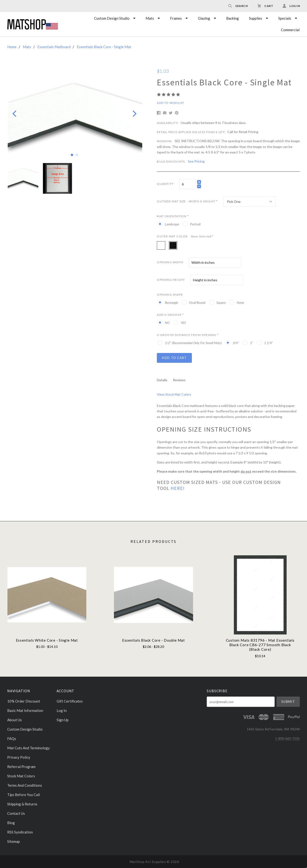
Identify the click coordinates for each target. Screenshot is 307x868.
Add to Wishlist (171, 103)
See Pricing (196, 161)
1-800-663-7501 (287, 738)
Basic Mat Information (25, 710)
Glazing (204, 18)
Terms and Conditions (25, 785)
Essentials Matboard (54, 47)
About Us (15, 720)
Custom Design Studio (112, 18)
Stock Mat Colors (21, 776)
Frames (176, 18)
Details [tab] (162, 380)
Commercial (290, 30)
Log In (62, 710)
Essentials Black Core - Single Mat (104, 47)
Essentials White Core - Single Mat (47, 640)
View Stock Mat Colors (174, 394)
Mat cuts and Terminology (29, 748)
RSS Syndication (20, 832)
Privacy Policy (19, 757)
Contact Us (16, 813)
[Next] (134, 114)
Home (12, 47)
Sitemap (14, 841)
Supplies (256, 18)
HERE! (178, 488)
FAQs (12, 739)
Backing (233, 18)
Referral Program (21, 767)
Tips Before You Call (24, 795)
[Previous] (15, 114)
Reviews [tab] (179, 380)
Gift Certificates (70, 701)
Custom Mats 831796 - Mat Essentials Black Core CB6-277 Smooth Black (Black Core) (260, 645)
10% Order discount (24, 701)
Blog (11, 823)
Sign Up (63, 720)
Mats (150, 18)
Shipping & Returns (22, 804)
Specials (285, 18)
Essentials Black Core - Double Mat (153, 640)
